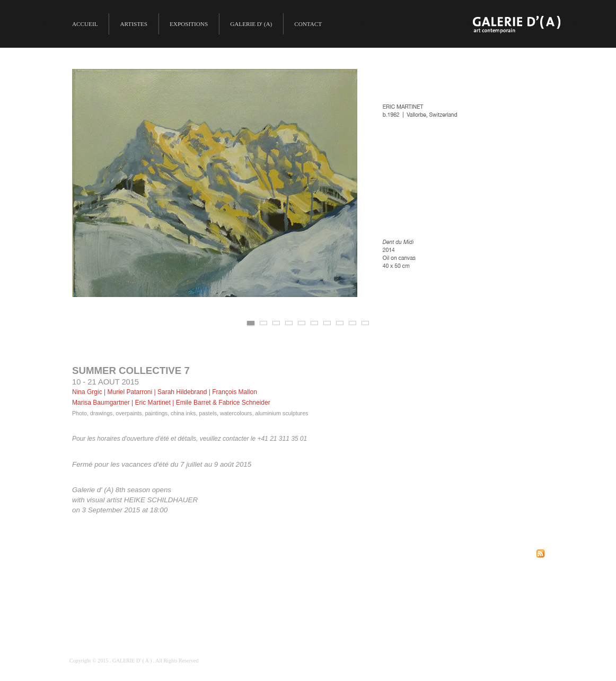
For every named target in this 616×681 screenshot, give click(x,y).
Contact (308, 24)
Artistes (134, 24)
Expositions (189, 24)
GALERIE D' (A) (251, 24)
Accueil (85, 24)
